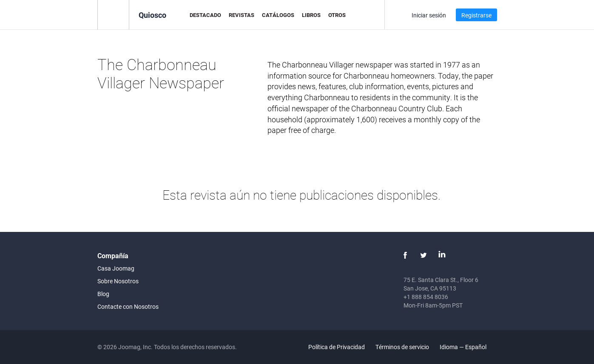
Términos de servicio (402, 347)
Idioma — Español (468, 347)
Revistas (242, 15)
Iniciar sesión (429, 15)
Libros (311, 15)
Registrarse (476, 15)
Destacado (205, 15)
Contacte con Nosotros (128, 306)
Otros (337, 15)
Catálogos (278, 15)
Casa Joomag (116, 268)
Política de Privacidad (337, 347)
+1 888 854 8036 (426, 297)
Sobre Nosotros (118, 281)
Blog (103, 294)
